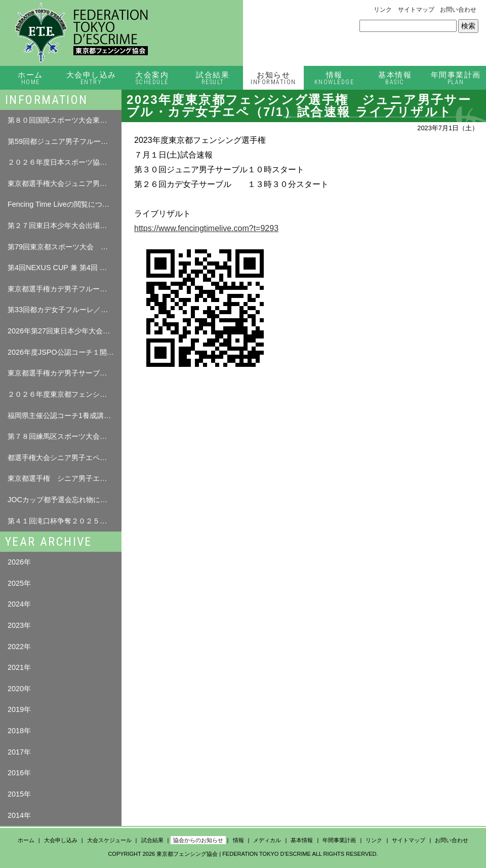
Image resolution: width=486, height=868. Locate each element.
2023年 (19, 625)
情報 (334, 78)
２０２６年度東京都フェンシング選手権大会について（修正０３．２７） (65, 394)
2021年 (19, 667)
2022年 (19, 647)
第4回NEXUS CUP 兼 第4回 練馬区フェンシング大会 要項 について (65, 268)
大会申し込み (91, 78)
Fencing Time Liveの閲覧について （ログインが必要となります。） (65, 204)
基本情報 (395, 78)
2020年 (19, 689)
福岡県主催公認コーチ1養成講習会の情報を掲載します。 (65, 416)
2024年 (19, 604)
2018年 (19, 731)
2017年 (19, 752)
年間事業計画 (456, 78)
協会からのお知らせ (198, 840)
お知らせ (273, 78)
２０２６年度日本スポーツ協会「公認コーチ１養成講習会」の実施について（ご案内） (65, 162)
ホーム (30, 78)
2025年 (19, 583)
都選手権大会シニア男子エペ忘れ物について (65, 458)
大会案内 (152, 78)
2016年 (19, 773)
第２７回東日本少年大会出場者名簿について (65, 225)
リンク (383, 10)
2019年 (19, 709)
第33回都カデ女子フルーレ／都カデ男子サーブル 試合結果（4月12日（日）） (65, 310)
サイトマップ (416, 10)
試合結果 (213, 78)
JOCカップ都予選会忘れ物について (65, 500)
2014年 (19, 815)
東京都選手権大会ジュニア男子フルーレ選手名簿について (65, 183)
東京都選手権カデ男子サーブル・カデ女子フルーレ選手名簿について (65, 373)
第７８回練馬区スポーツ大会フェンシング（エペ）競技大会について (65, 436)
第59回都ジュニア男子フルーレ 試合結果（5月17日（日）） (65, 141)
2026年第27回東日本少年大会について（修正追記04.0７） (65, 331)
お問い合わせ (458, 10)
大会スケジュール (109, 840)
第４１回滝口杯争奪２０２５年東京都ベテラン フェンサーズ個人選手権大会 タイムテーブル (65, 521)
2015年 (19, 794)
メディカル (267, 840)
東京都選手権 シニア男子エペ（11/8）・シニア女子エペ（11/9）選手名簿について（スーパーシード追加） (65, 478)
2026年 (19, 562)
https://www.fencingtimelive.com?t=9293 (206, 228)
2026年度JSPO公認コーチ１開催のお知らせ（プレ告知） (65, 352)
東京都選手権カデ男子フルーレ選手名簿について (65, 289)
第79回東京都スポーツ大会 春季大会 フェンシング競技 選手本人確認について (65, 247)
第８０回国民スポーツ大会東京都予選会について (65, 120)
